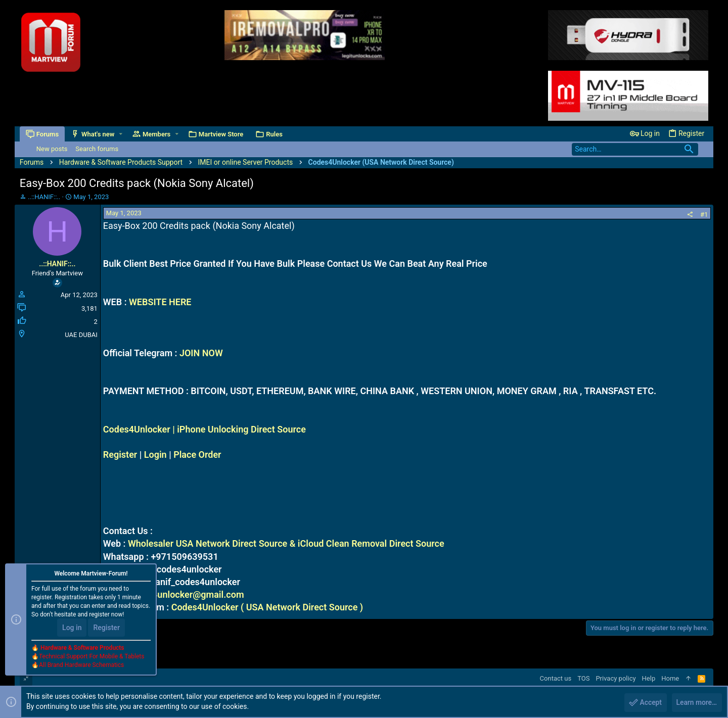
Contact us (556, 678)
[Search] (635, 149)
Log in (72, 628)
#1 (704, 214)
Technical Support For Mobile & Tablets (92, 657)
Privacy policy (616, 678)
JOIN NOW (201, 353)
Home (670, 678)
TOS (583, 678)
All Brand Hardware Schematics (81, 665)
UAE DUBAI (81, 335)
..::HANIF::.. (44, 197)
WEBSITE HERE (160, 302)
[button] (121, 134)
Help (649, 678)
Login (155, 454)
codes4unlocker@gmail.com (186, 594)
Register (120, 454)
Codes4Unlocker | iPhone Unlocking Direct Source (204, 429)
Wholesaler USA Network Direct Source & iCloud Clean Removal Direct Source (286, 543)
